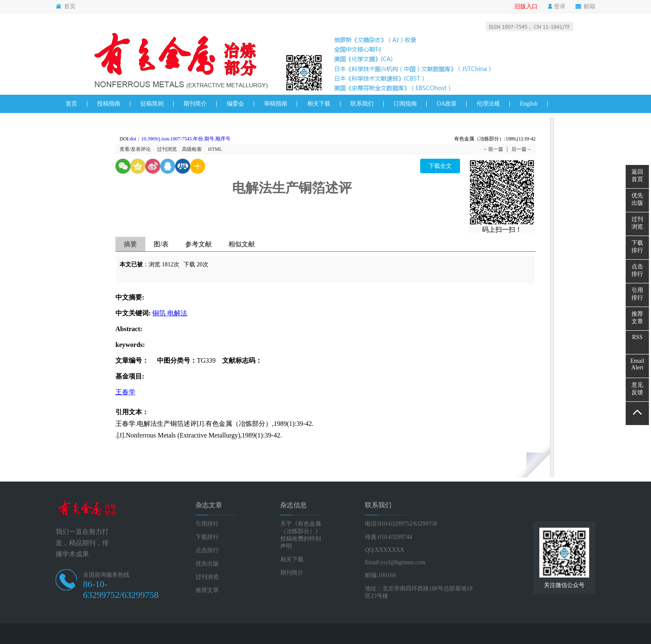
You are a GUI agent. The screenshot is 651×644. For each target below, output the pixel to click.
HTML (215, 149)
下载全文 (440, 166)
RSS (638, 337)
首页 (66, 7)
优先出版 (207, 564)
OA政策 (447, 104)
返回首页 (637, 176)
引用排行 (207, 524)
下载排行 (207, 537)
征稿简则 (152, 104)
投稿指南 (109, 104)
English (529, 104)
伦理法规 (488, 104)
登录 (557, 7)
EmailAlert (637, 364)
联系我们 (362, 104)
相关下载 (319, 104)
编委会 (235, 104)
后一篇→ (521, 149)
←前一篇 (493, 149)
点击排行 (207, 550)
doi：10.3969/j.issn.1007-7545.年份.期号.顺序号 (180, 139)
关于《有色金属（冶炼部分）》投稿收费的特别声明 (301, 535)
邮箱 (585, 7)
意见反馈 (637, 389)
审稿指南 (276, 104)
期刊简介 (195, 104)
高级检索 (192, 149)
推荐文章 (207, 590)
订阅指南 (405, 104)
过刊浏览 (167, 149)
